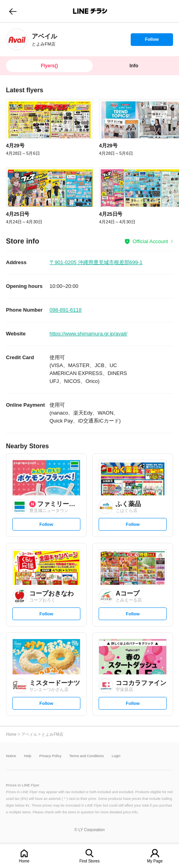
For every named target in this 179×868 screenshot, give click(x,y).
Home (24, 861)
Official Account (150, 241)
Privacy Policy (50, 756)
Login (116, 756)
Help (28, 756)
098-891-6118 (66, 310)
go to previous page (13, 11)
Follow (152, 41)
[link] (17, 39)
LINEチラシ (90, 11)
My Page (155, 861)
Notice (11, 756)
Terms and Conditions (87, 756)
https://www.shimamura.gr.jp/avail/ (89, 334)
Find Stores (89, 861)
